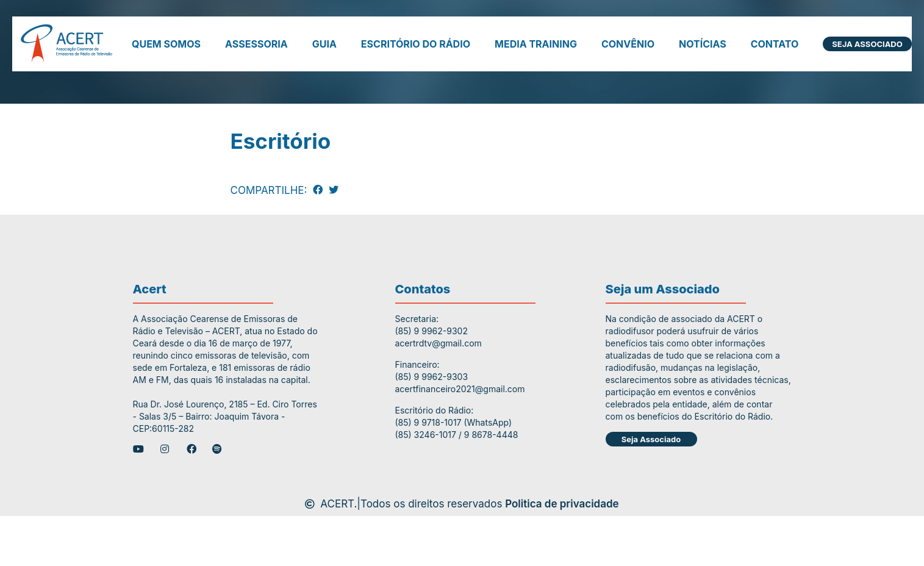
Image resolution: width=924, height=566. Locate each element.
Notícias (703, 44)
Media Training (536, 44)
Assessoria (256, 44)
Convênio (628, 44)
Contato (775, 44)
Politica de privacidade (562, 506)
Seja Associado (867, 44)
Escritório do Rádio (416, 44)
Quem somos (166, 44)
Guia (324, 44)
